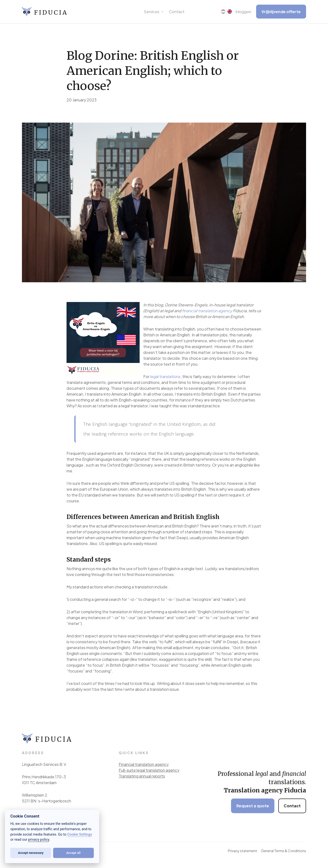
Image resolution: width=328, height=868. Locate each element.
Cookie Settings (80, 834)
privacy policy (39, 840)
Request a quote (253, 806)
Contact (292, 806)
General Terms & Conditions (284, 851)
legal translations (165, 376)
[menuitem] (223, 12)
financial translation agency (207, 311)
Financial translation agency (144, 764)
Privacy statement (242, 851)
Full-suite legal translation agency (149, 770)
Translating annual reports (142, 776)
